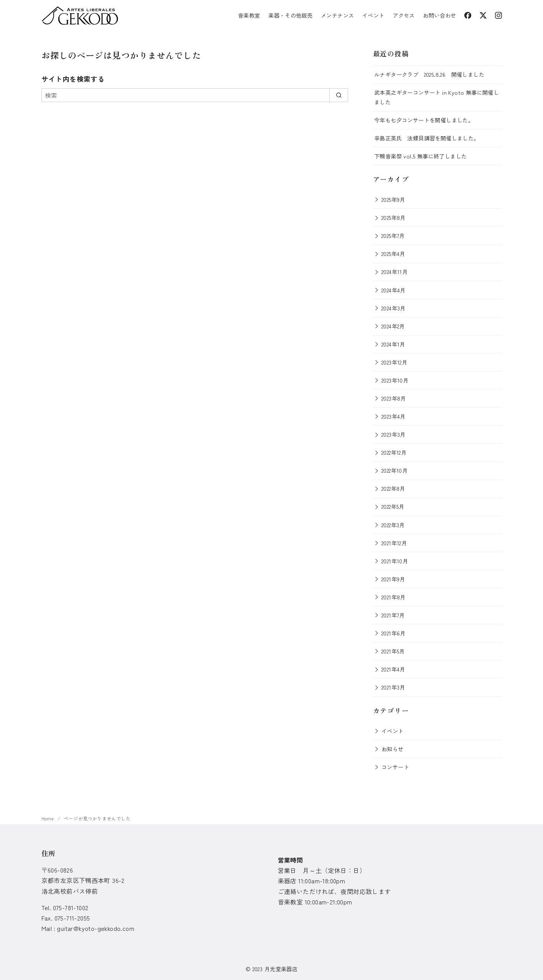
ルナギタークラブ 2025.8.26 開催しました (429, 74)
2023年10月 (395, 380)
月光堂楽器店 (281, 969)
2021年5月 (393, 651)
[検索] (195, 95)
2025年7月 (393, 235)
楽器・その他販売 (290, 15)
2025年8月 (394, 217)
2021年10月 (395, 561)
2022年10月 (394, 470)
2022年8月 (393, 488)
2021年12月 (394, 543)
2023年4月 (394, 416)
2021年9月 (393, 579)
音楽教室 (249, 15)
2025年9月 (393, 199)
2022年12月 (394, 452)
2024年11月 (394, 271)
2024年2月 (393, 326)
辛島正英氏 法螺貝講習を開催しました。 (427, 138)
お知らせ (393, 749)
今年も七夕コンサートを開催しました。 (424, 120)
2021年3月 (393, 687)
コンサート (395, 767)
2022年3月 (393, 525)
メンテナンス (337, 15)
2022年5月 (393, 506)
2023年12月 (394, 362)
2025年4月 (393, 253)
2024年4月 (394, 290)
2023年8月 (394, 398)
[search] (339, 95)
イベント (373, 15)
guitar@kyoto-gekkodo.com (96, 928)
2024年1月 (393, 344)
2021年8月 (394, 597)
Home (48, 818)
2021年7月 (393, 615)
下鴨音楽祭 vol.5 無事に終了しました (420, 156)
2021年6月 (394, 633)
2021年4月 (393, 669)
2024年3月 (394, 308)
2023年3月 (394, 434)
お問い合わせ (439, 15)
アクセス (404, 15)
